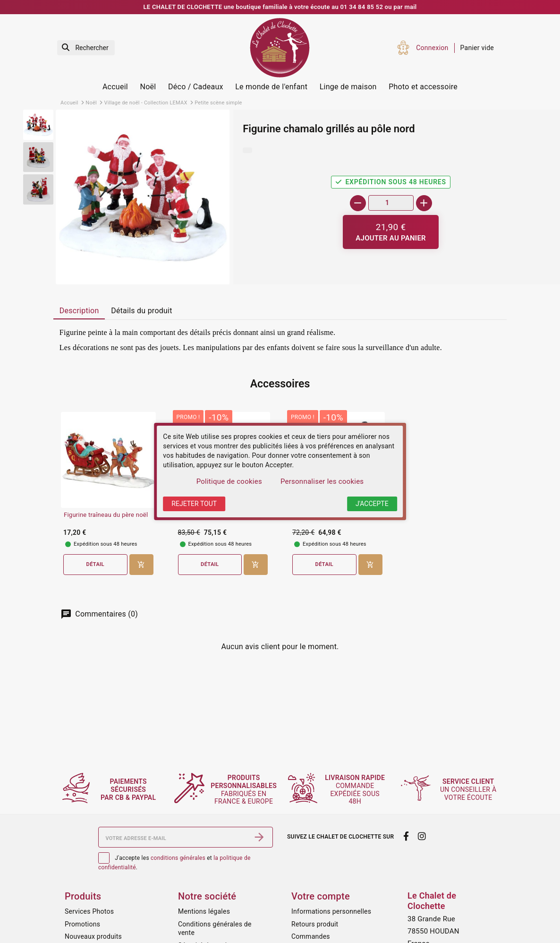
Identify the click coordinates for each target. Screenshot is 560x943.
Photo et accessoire (423, 87)
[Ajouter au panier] (391, 232)
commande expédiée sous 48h (357, 790)
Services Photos (89, 911)
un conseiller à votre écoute (470, 789)
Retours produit (315, 924)
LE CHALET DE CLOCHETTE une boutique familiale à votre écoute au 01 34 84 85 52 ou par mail (280, 7)
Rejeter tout (194, 504)
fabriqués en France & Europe (247, 789)
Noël (148, 87)
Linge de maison (348, 87)
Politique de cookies (229, 481)
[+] (424, 203)
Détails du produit (142, 311)
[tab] (79, 311)
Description (79, 311)
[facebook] (406, 836)
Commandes (311, 936)
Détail (95, 564)
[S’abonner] (259, 837)
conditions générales (178, 858)
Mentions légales (204, 911)
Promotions (82, 924)
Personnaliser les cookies (322, 481)
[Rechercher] (86, 48)
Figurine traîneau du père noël (106, 515)
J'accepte (372, 504)
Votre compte (321, 896)
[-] (358, 203)
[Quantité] (391, 203)
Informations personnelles (331, 911)
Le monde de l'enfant (271, 87)
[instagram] (422, 836)
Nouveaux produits (93, 936)
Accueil (115, 87)
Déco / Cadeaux (196, 87)
